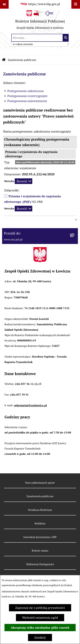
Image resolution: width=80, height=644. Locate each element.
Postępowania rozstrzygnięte (27, 96)
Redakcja (40, 523)
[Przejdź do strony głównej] (40, 21)
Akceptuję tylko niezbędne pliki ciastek (40, 628)
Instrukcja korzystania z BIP (40, 537)
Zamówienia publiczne (22, 60)
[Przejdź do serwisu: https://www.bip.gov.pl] (40, 4)
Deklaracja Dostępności (40, 564)
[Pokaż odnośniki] (4, 4)
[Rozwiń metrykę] (23, 181)
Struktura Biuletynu (40, 510)
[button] (76, 219)
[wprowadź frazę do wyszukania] (37, 38)
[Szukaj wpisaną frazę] (66, 38)
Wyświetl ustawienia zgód (40, 618)
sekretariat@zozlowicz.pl (30, 405)
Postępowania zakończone (26, 91)
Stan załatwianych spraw (40, 483)
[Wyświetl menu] (76, 4)
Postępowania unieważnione (27, 101)
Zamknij (40, 637)
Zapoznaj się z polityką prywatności (40, 608)
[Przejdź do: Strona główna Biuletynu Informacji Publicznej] (4, 60)
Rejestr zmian (40, 551)
